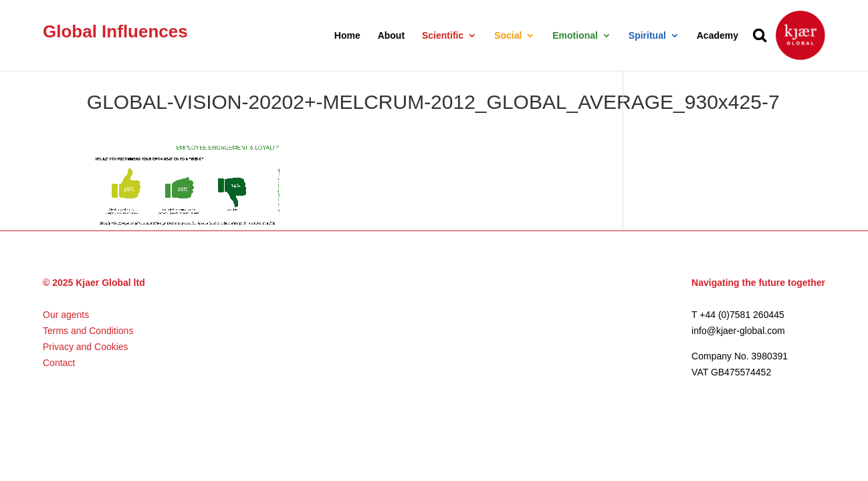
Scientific (443, 36)
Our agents (66, 315)
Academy (718, 36)
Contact (59, 363)
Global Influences (115, 31)
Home (347, 36)
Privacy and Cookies (86, 347)
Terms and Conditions (88, 331)
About (391, 36)
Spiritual (647, 36)
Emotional (575, 36)
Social (508, 36)
